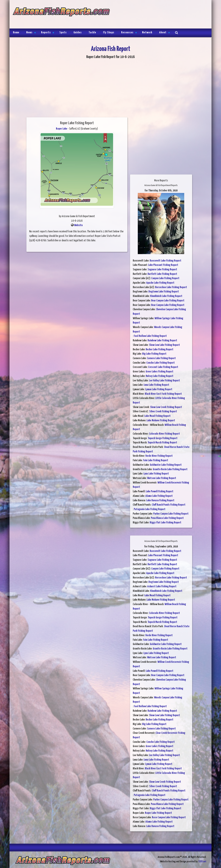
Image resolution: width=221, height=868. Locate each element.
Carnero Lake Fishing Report (161, 358)
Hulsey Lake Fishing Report (160, 376)
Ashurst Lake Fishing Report (162, 587)
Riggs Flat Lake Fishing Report (165, 523)
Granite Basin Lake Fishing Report (170, 469)
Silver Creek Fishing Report (163, 412)
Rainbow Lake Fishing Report (162, 341)
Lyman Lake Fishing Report (159, 389)
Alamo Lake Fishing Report (159, 496)
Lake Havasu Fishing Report (160, 501)
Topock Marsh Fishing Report (162, 443)
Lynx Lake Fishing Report (156, 474)
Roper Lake (62, 129)
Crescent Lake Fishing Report (163, 367)
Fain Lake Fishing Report (156, 460)
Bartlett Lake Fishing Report (162, 274)
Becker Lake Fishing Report (160, 350)
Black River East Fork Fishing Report (163, 394)
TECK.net (202, 862)
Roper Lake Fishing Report (158, 813)
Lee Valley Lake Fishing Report (164, 381)
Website (78, 225)
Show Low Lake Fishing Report (164, 345)
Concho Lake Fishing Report (161, 363)
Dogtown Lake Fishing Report (164, 292)
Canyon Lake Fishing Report (165, 278)
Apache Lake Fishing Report (160, 283)
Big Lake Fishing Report (154, 354)
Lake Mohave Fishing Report (161, 421)
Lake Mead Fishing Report (157, 416)
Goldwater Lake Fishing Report (166, 465)
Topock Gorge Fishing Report (163, 438)
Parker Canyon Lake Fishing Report (171, 514)
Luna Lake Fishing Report (156, 385)
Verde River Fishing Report (159, 456)
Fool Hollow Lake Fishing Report (150, 336)
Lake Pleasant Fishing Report (163, 265)
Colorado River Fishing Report (164, 434)
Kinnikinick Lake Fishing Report (166, 296)
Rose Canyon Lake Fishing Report (169, 817)
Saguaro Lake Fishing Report (162, 270)
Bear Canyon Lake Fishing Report (168, 301)
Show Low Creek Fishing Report (166, 407)
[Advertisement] (159, 15)
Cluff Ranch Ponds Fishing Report (169, 505)
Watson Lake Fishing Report (162, 478)
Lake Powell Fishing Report (160, 492)
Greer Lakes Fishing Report (160, 372)
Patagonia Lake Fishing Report (150, 509)
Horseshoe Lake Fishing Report (171, 287)
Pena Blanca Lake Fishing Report (167, 518)
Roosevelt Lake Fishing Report (165, 261)
